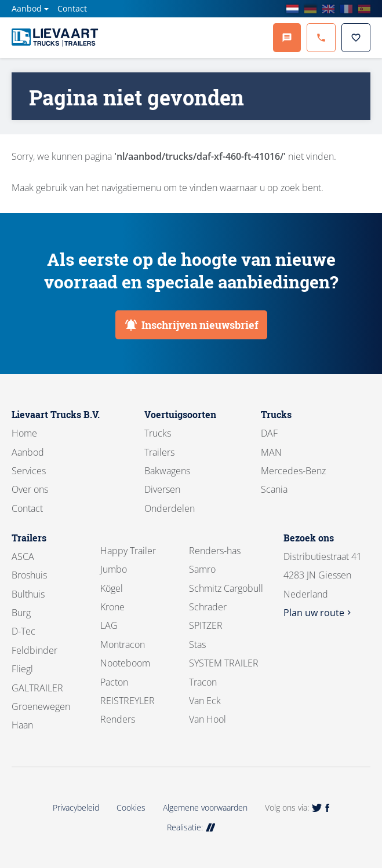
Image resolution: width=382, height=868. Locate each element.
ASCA (23, 556)
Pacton (114, 682)
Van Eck (205, 701)
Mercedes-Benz (293, 471)
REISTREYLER (128, 701)
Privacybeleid (76, 807)
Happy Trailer (128, 551)
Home (24, 433)
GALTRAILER (37, 688)
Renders (118, 719)
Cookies (131, 807)
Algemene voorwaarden (205, 807)
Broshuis (29, 575)
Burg (21, 613)
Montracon (123, 644)
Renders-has (215, 551)
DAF (269, 433)
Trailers (159, 452)
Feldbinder (34, 650)
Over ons (30, 489)
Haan (22, 725)
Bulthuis (28, 594)
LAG (109, 625)
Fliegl (22, 669)
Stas (197, 644)
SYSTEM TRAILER (224, 663)
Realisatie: (191, 827)
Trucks (158, 433)
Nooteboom (125, 663)
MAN (271, 452)
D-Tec (23, 631)
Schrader (208, 607)
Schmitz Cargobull (226, 588)
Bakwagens (167, 471)
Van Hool (208, 719)
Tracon (203, 682)
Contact (72, 8)
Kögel (112, 588)
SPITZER (206, 625)
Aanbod (27, 8)
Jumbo (114, 569)
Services (29, 471)
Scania (274, 489)
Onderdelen (170, 508)
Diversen (162, 489)
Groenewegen (41, 706)
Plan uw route (319, 613)
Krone (112, 607)
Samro (202, 569)
